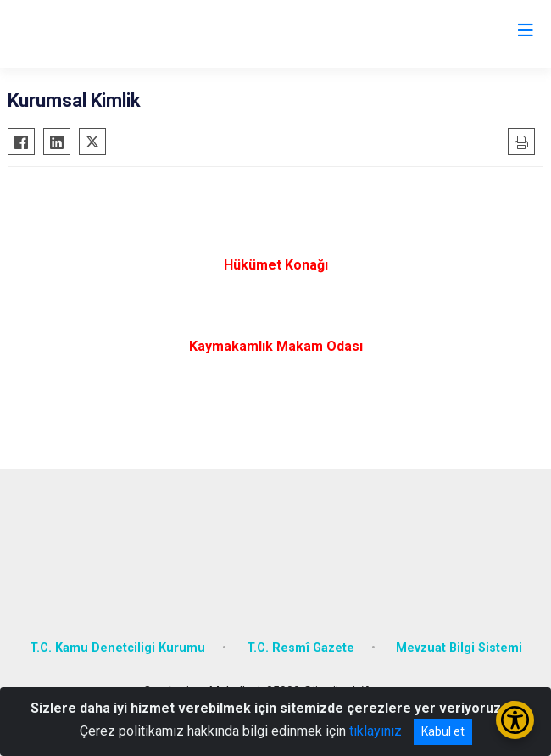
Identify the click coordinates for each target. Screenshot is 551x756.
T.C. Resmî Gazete (301, 648)
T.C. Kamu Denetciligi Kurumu (117, 648)
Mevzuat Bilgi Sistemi (459, 648)
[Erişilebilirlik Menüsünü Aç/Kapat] (515, 720)
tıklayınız (376, 731)
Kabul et (443, 731)
